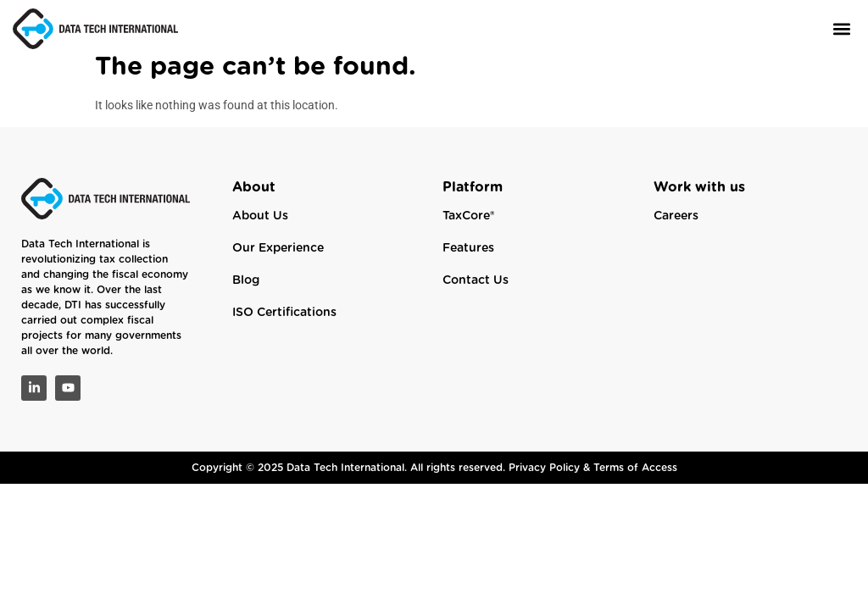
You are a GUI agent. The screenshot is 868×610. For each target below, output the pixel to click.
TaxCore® (468, 229)
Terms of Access (635, 480)
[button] (841, 28)
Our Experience (278, 261)
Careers (676, 229)
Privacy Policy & (551, 480)
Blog (246, 293)
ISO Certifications (284, 325)
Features (468, 261)
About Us (260, 229)
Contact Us (476, 293)
